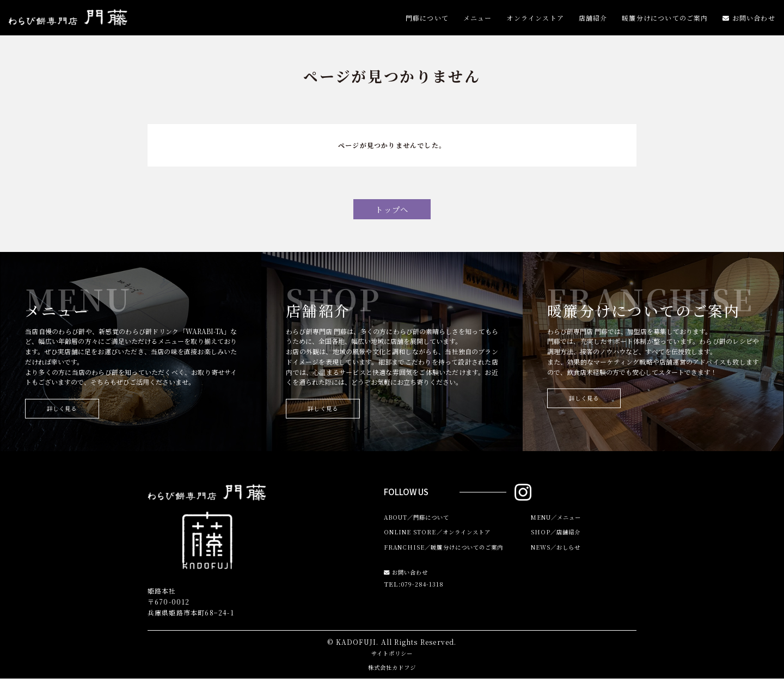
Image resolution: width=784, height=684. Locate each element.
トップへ (392, 211)
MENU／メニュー (561, 523)
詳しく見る (68, 413)
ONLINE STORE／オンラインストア (446, 540)
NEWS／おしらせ (561, 556)
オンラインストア (535, 20)
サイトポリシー (392, 658)
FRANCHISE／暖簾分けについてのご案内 (454, 556)
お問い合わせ (749, 20)
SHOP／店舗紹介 (560, 540)
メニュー (478, 20)
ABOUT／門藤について (423, 523)
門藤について (427, 20)
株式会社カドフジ (392, 672)
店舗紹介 (593, 20)
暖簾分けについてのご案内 (665, 20)
